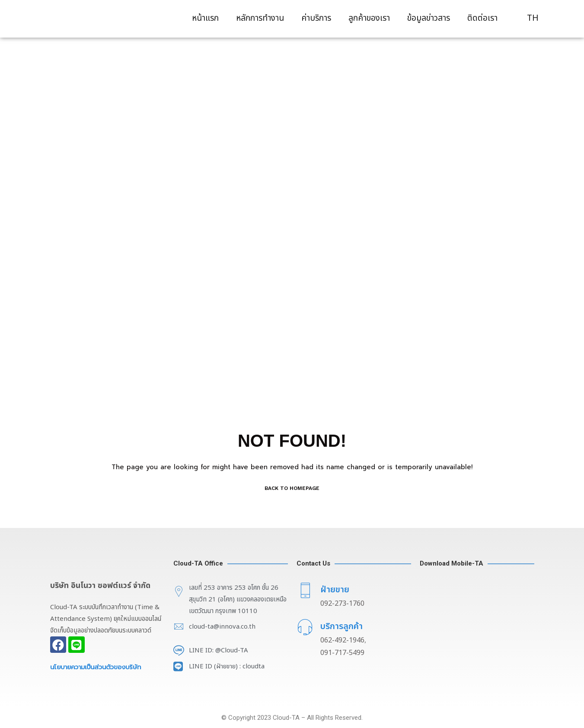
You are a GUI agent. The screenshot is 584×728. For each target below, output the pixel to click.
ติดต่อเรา (482, 18)
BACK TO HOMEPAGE (292, 488)
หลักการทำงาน (260, 18)
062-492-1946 (342, 640)
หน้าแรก (205, 18)
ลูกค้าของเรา (369, 18)
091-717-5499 (342, 653)
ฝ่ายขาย (335, 590)
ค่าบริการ (316, 18)
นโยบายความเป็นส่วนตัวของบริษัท (99, 667)
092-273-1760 (342, 604)
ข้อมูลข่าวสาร (429, 18)
